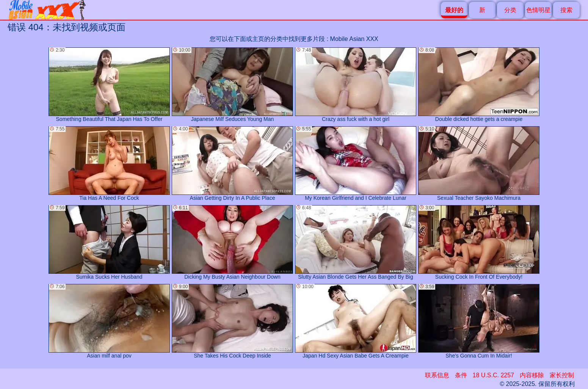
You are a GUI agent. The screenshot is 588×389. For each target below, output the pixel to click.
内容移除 (532, 375)
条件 (461, 375)
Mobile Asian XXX (354, 39)
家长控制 (562, 375)
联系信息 (437, 375)
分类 (510, 10)
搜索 (566, 10)
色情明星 (538, 10)
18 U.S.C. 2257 (493, 375)
